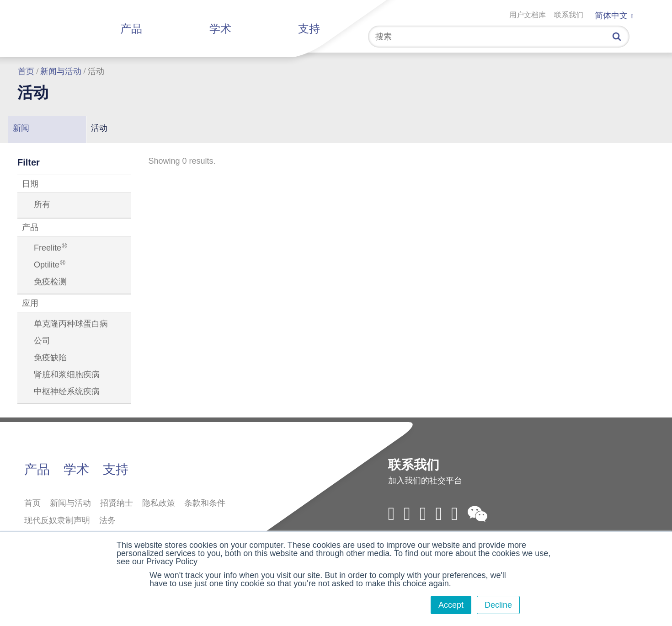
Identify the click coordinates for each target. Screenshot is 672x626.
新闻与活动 (61, 71)
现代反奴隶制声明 (57, 520)
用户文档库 (528, 15)
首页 (26, 71)
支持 (309, 29)
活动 (99, 128)
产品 (131, 29)
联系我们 (569, 15)
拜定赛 (68, 27)
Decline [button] (498, 605)
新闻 (21, 128)
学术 (220, 29)
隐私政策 (159, 503)
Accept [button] (451, 605)
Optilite (50, 265)
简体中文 (614, 16)
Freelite (51, 248)
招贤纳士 (117, 503)
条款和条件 (205, 503)
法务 (107, 520)
